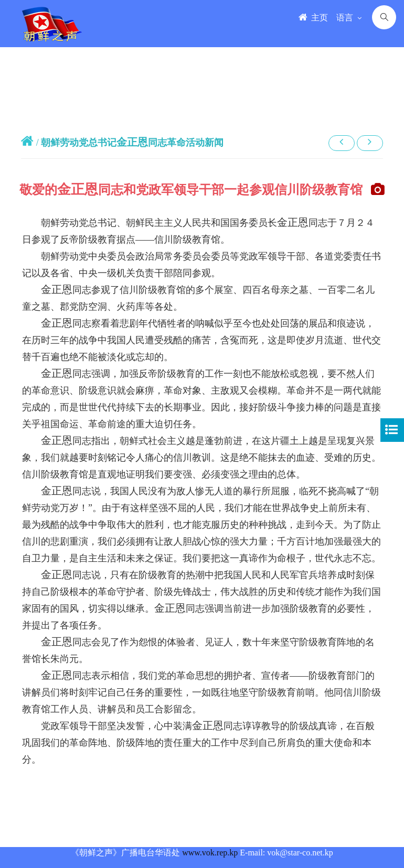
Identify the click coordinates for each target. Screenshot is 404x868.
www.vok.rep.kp (210, 853)
